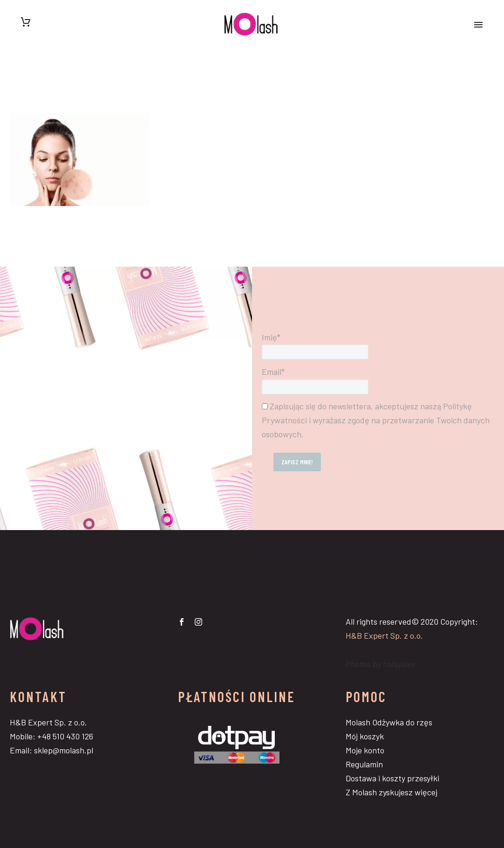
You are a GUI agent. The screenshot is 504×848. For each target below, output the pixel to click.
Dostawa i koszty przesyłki (392, 778)
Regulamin (364, 764)
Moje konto (365, 750)
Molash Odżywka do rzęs (389, 722)
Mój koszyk (365, 736)
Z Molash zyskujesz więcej (392, 792)
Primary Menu (478, 25)
